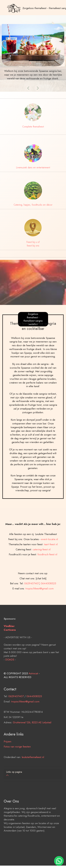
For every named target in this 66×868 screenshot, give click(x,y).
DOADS (10, 682)
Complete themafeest (33, 127)
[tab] (33, 774)
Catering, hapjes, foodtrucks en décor (33, 205)
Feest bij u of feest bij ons (33, 244)
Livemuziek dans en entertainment (33, 167)
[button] (29, 88)
